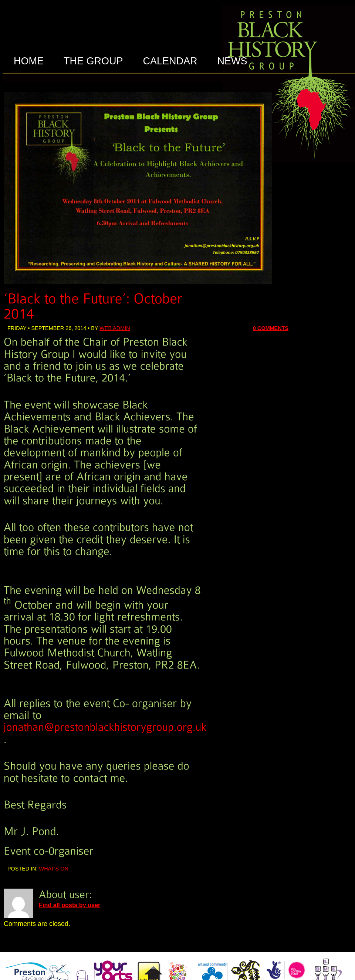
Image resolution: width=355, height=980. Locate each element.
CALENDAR (170, 61)
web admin (115, 328)
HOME (29, 61)
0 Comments (271, 328)
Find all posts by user (70, 905)
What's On (54, 869)
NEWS (232, 61)
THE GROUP (93, 61)
